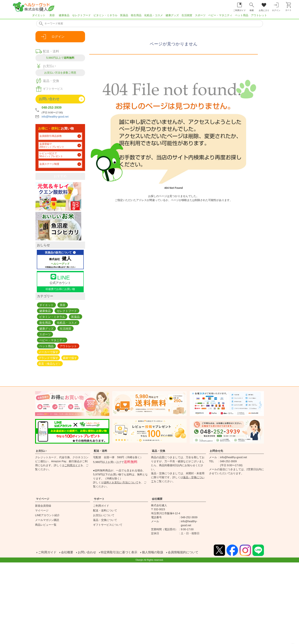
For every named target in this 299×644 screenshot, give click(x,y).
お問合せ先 (216, 451)
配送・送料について (105, 510)
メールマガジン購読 (47, 520)
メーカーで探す (48, 352)
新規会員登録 (43, 506)
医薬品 (124, 15)
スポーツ (200, 15)
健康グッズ (172, 15)
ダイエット (39, 15)
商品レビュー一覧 (46, 525)
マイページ (43, 499)
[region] (149, 16)
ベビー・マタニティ (220, 15)
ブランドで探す (48, 358)
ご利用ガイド (72, 465)
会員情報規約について (183, 552)
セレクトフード (81, 15)
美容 (52, 15)
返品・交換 (158, 451)
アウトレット (259, 15)
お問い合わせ (87, 552)
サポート (99, 499)
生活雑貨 (187, 15)
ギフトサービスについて (108, 525)
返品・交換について (105, 520)
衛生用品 (136, 15)
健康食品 (64, 15)
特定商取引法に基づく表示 (119, 552)
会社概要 (157, 499)
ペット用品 (242, 15)
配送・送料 (100, 451)
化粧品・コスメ (154, 15)
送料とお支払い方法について (121, 482)
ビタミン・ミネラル (105, 15)
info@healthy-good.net (55, 117)
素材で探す (70, 358)
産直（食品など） (50, 364)
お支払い (41, 451)
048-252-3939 (52, 108)
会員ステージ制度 (49, 164)
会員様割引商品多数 (51, 136)
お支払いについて (104, 515)
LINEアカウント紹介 (47, 515)
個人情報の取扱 (153, 552)
